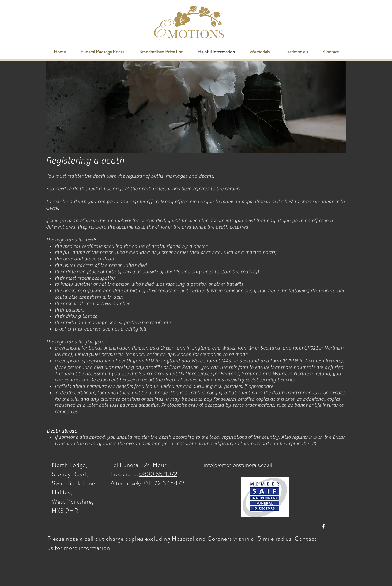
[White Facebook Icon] (323, 526)
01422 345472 (164, 483)
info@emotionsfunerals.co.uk (239, 465)
